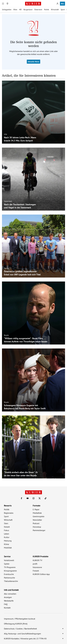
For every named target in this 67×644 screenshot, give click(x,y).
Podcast (36, 523)
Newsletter (37, 520)
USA (5, 134)
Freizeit (36, 571)
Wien (15, 10)
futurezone (37, 567)
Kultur (7, 537)
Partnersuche (9, 578)
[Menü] (3, 4)
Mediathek (37, 513)
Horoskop (37, 527)
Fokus (7, 530)
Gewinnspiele (39, 516)
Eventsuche (9, 574)
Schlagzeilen (7, 10)
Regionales (9, 513)
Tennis (6, 268)
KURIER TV (37, 560)
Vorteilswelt (9, 560)
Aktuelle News (33, 62)
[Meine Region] (7, 4)
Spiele (7, 564)
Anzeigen (8, 597)
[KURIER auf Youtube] (28, 498)
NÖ (20, 10)
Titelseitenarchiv (11, 581)
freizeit (7, 527)
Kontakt (7, 608)
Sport (63, 10)
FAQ (6, 604)
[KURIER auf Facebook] (21, 498)
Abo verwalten (10, 594)
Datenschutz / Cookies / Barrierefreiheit (20, 629)
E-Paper (36, 509)
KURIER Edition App (41, 574)
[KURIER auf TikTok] (46, 498)
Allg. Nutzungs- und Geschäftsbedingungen (22, 634)
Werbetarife (9, 601)
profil (35, 564)
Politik (47, 10)
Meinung (8, 541)
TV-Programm (10, 567)
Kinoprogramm (10, 571)
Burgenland (28, 10)
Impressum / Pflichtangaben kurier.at (20, 619)
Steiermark (8, 201)
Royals (6, 335)
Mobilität (8, 548)
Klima (6, 544)
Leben (7, 534)
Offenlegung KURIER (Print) (16, 624)
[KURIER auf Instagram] (33, 498)
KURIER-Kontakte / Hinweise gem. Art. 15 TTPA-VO (25, 639)
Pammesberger (39, 530)
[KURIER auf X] (40, 498)
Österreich (38, 10)
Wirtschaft (55, 10)
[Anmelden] (57, 4)
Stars (6, 523)
